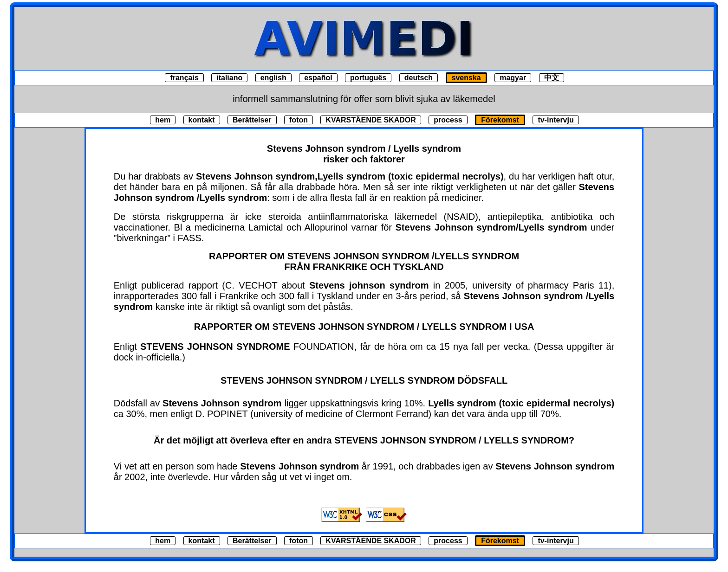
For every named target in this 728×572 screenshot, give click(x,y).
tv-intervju (556, 120)
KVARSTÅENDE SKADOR (370, 120)
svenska (466, 78)
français (184, 78)
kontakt (202, 120)
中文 (552, 78)
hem (163, 120)
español (318, 78)
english (273, 78)
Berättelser (252, 120)
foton (299, 120)
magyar (513, 78)
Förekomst (500, 120)
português (368, 78)
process (448, 120)
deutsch (419, 78)
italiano (229, 78)
